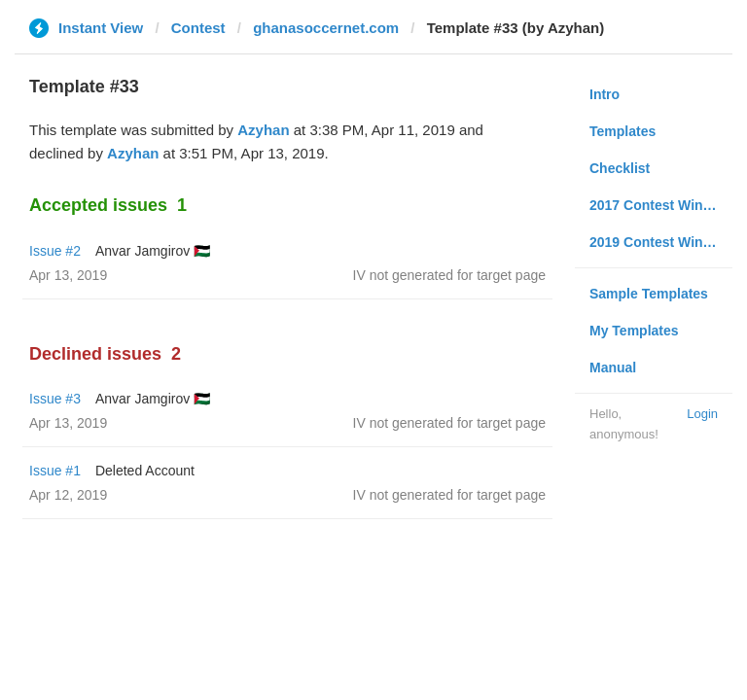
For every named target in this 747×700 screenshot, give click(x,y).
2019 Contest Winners (660, 242)
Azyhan (263, 130)
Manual (613, 367)
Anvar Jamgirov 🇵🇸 (153, 251)
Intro (605, 94)
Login (702, 414)
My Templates (634, 331)
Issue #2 (55, 251)
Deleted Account (145, 471)
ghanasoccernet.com (326, 28)
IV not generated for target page (449, 275)
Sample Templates (649, 294)
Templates (622, 131)
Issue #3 (55, 399)
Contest (198, 28)
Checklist (620, 168)
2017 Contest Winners (660, 205)
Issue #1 (55, 471)
